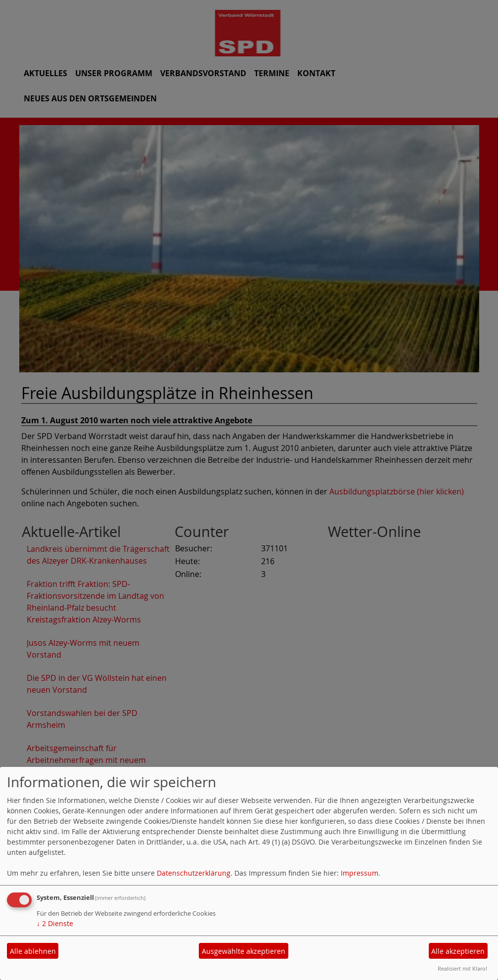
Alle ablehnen (33, 951)
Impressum (360, 873)
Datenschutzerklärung (194, 873)
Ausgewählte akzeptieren (244, 951)
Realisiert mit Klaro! (462, 968)
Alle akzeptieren (458, 951)
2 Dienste (55, 923)
